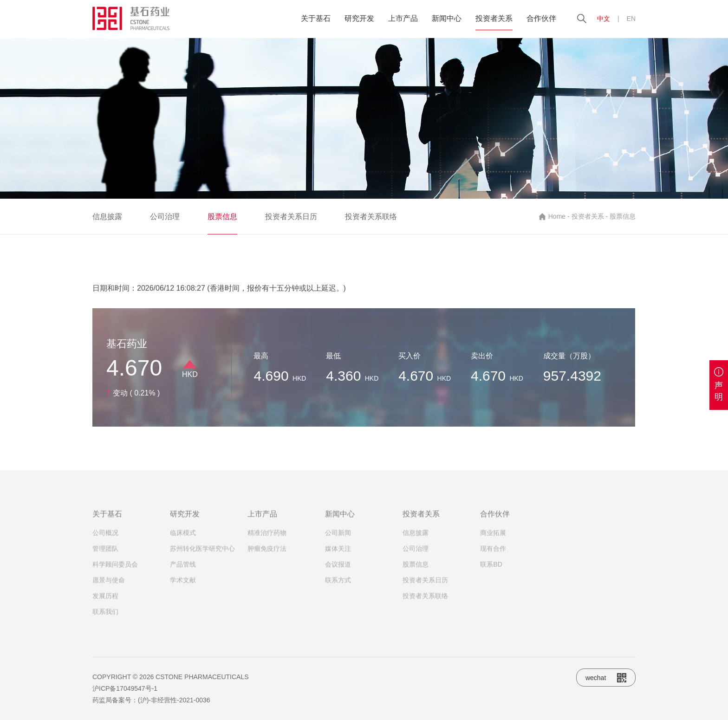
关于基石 (316, 18)
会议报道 (338, 569)
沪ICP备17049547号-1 (125, 688)
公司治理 (165, 217)
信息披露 (107, 217)
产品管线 (183, 569)
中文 (604, 19)
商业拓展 (493, 537)
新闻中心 (447, 18)
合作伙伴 (541, 18)
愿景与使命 (109, 584)
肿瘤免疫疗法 (267, 553)
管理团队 (105, 553)
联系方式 (338, 584)
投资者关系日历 (291, 217)
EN (631, 19)
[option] (364, 118)
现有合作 (493, 553)
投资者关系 (494, 18)
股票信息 (222, 217)
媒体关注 (338, 553)
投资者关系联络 (371, 217)
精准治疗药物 (267, 537)
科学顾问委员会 (115, 569)
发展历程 (105, 600)
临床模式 (183, 537)
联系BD (491, 569)
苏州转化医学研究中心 (202, 553)
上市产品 (403, 18)
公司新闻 (338, 537)
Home (557, 216)
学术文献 (183, 584)
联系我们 (105, 616)
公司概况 (105, 537)
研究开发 (359, 18)
